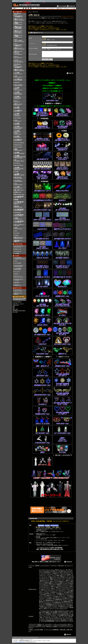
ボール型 (16, 172)
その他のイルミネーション (18, 218)
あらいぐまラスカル (59, 612)
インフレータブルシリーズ (61, 610)
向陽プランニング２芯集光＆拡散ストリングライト (18, 27)
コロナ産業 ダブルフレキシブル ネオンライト (19, 168)
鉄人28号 (16, 274)
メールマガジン (54, 567)
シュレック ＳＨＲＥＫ (51, 616)
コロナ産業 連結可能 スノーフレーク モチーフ (19, 203)
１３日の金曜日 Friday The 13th (18, 269)
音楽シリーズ (53, 579)
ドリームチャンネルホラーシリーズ (19, 246)
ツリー (16, 231)
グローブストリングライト (18, 57)
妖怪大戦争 (17, 282)
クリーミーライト (18, 147)
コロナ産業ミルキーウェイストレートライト (18, 93)
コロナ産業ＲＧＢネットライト (18, 111)
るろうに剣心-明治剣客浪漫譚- (48, 622)
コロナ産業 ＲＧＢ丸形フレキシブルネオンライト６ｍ (20, 157)
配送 (14, 308)
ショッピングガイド (17, 302)
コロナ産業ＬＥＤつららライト (60, 598)
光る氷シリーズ (18, 249)
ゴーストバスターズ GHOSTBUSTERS (19, 266)
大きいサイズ (50, 576)
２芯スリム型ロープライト (19, 160)
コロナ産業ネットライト (17, 108)
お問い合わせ (61, 567)
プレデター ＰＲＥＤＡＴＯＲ (55, 620)
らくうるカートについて (44, 549)
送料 (14, 306)
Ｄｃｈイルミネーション (18, 184)
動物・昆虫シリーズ (19, 190)
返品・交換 (15, 309)
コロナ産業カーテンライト (18, 137)
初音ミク (42, 619)
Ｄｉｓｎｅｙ (17, 272)
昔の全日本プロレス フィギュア (19, 280)
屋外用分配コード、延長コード (19, 241)
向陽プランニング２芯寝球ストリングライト (59, 585)
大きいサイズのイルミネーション (18, 178)
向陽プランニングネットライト (18, 104)
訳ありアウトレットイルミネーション (19, 238)
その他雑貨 (17, 253)
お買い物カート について (18, 304)
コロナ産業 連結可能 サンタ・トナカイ (19, 215)
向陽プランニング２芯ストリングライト (19, 19)
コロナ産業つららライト (17, 124)
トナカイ (16, 235)
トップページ (31, 567)
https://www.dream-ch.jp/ (20, 643)
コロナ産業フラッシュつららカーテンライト (18, 128)
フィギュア (31, 618)
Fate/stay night (48, 619)
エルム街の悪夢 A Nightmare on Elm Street (20, 258)
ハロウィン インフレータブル (60, 625)
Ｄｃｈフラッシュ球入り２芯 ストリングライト (19, 40)
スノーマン (17, 233)
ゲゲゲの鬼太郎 (18, 263)
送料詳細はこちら (41, 531)
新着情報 (37, 567)
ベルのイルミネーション (18, 228)
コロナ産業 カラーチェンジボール (65, 608)
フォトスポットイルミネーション (18, 181)
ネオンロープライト (19, 165)
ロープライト (17, 163)
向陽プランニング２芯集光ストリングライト (60, 583)
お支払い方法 (16, 305)
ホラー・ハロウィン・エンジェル (19, 225)
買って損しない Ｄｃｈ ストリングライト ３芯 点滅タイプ (56, 572)
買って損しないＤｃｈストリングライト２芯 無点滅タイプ (18, 15)
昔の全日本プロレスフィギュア (53, 621)
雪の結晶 (16, 200)
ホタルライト (17, 82)
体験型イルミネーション (18, 150)
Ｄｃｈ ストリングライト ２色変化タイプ (50, 575)
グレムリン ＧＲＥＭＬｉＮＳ (65, 614)
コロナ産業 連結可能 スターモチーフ (19, 197)
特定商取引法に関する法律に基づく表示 (53, 551)
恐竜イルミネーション (60, 571)
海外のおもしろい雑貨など (52, 628)
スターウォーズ (46, 618)
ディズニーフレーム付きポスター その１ (62, 627)
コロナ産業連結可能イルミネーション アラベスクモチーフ (56, 602)
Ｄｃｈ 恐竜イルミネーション (18, 187)
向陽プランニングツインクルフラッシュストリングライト (18, 53)
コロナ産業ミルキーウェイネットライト (18, 97)
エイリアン (67, 612)
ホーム (30, 12)
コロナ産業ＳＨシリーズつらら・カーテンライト (18, 132)
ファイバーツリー (70, 580)
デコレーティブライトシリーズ (51, 592)
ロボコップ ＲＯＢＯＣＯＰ (18, 285)
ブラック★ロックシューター (58, 619)
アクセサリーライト (61, 579)
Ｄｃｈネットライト (17, 101)
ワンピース (71, 622)
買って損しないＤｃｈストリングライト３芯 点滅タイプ (18, 66)
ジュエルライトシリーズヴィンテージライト (19, 61)
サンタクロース (18, 213)
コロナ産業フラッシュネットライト (17, 115)
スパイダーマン (54, 618)
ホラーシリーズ (33, 625)
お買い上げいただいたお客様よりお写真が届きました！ (19, 299)
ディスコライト (18, 251)
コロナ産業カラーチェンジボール (19, 153)
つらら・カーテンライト (18, 121)
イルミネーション (32, 590)
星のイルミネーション (19, 194)
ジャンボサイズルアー (47, 627)
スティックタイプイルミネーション (18, 85)
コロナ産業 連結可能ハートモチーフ (19, 222)
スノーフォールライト (19, 143)
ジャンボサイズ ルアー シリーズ (18, 290)
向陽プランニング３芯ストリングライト (19, 70)
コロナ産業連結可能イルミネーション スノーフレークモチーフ (57, 605)
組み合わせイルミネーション (18, 207)
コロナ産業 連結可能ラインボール (19, 174)
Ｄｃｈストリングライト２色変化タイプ (18, 45)
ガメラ (16, 261)
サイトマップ (68, 567)
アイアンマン (43, 612)
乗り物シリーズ (18, 192)
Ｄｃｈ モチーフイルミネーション (47, 571)
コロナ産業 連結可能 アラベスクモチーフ (19, 210)
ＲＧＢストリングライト (18, 77)
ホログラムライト (18, 145)
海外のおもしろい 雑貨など (18, 294)
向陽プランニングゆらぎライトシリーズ (19, 48)
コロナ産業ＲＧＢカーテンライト (18, 140)
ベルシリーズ (57, 576)
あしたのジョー (50, 612)
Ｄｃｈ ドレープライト (65, 575)
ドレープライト (18, 118)
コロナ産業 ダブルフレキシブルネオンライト (56, 606)
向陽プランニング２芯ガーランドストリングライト (18, 32)
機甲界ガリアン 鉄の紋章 (51, 614)
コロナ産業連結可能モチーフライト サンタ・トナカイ (55, 602)
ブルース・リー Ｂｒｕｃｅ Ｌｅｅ (19, 276)
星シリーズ (63, 576)
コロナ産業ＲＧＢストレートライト (18, 80)
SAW (60, 618)
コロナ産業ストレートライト (18, 73)
